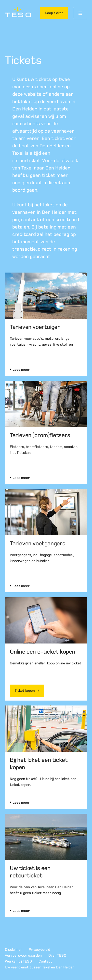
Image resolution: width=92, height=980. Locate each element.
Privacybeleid (39, 949)
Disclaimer (13, 949)
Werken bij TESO (18, 961)
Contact (45, 961)
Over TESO (57, 955)
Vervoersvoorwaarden (23, 955)
